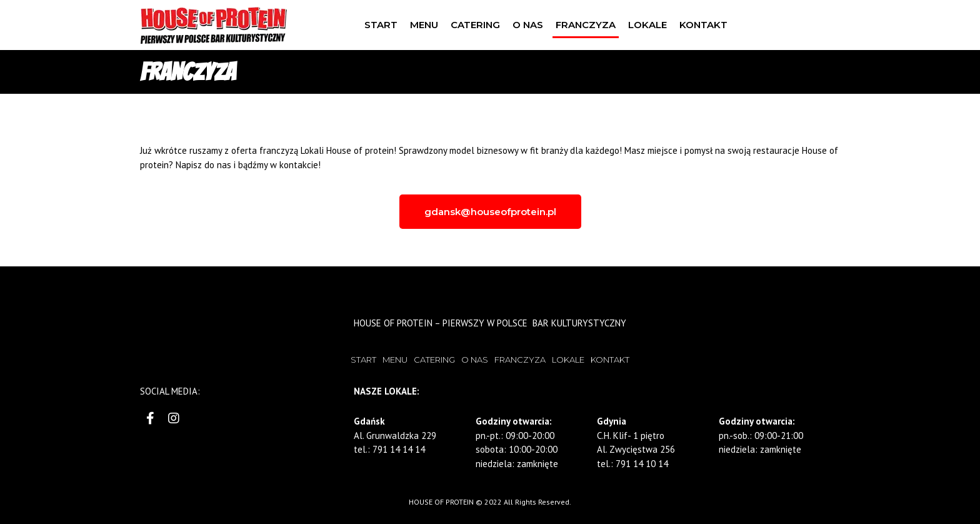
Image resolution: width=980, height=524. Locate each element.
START (381, 25)
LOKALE (647, 25)
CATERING (475, 25)
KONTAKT (703, 25)
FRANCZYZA (586, 25)
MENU (424, 25)
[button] (490, 212)
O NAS (528, 25)
